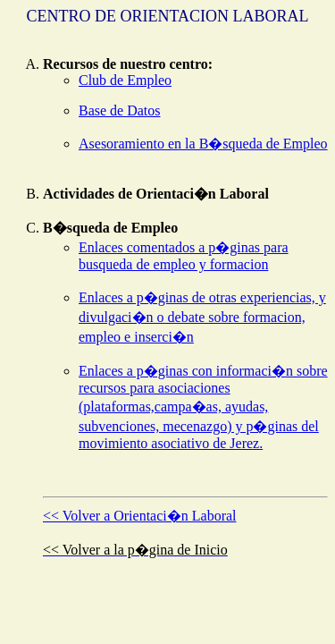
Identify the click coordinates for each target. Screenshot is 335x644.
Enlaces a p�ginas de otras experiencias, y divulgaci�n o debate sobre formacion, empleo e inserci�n (202, 317)
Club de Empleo (125, 80)
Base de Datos (120, 110)
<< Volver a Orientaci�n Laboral (140, 516)
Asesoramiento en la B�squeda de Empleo (203, 144)
